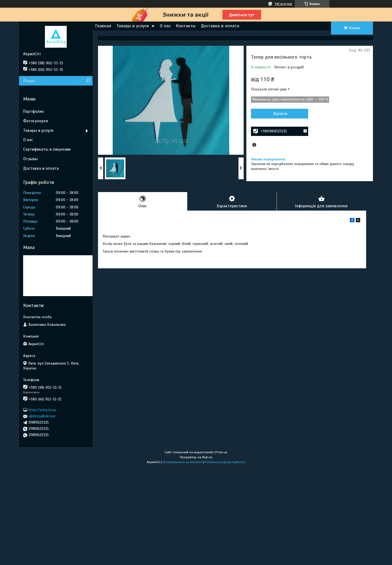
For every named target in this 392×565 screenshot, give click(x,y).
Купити (280, 114)
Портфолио (33, 111)
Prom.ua (221, 452)
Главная (103, 26)
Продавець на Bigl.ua (196, 457)
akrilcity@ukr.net (42, 416)
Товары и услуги (133, 26)
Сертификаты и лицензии (47, 149)
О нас (165, 26)
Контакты (186, 26)
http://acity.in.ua (42, 410)
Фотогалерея (36, 121)
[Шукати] (88, 81)
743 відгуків (283, 4)
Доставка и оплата (220, 26)
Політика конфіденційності (225, 462)
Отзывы (30, 159)
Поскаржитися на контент (182, 462)
